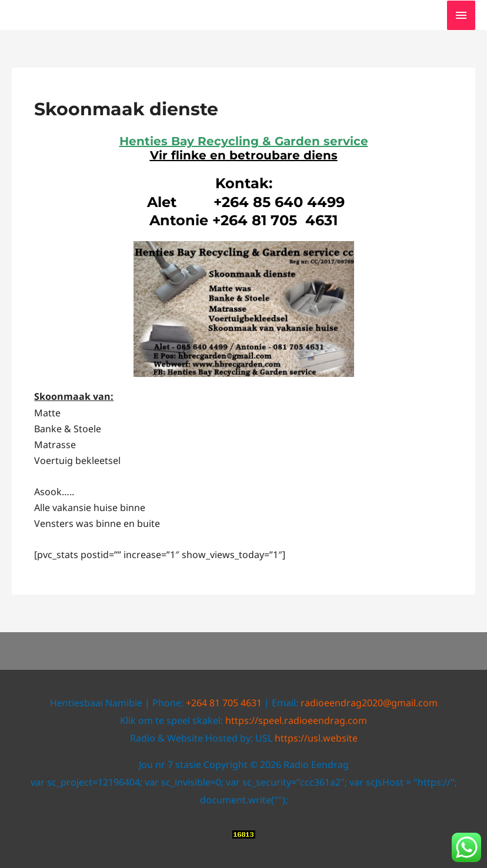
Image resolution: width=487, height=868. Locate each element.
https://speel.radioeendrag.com (296, 720)
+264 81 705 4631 (224, 703)
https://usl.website (316, 738)
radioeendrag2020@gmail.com (369, 703)
